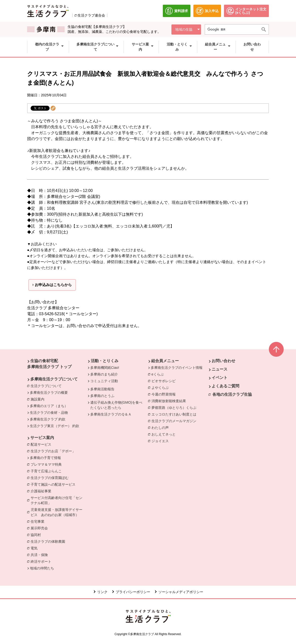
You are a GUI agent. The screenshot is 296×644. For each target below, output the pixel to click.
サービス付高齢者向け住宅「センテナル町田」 (59, 500)
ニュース (220, 369)
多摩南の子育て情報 (45, 458)
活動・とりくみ (105, 361)
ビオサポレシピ (165, 381)
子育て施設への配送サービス (53, 485)
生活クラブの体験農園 (49, 542)
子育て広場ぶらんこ (47, 471)
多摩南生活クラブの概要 (49, 393)
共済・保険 (40, 555)
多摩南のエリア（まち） (49, 406)
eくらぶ (159, 374)
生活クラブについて (47, 386)
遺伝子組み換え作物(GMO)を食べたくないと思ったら (116, 405)
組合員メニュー (165, 361)
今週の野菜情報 (165, 394)
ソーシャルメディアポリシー (181, 592)
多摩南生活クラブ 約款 (48, 419)
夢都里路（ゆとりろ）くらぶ (175, 407)
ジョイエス (161, 441)
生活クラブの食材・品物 (49, 413)
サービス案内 (42, 438)
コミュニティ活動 (104, 381)
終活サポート (42, 561)
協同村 (37, 535)
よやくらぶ (161, 387)
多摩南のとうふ (102, 396)
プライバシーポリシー (133, 592)
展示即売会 (40, 529)
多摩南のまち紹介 (104, 374)
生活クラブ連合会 (91, 15)
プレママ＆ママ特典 (47, 464)
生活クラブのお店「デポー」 (54, 451)
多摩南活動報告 (102, 389)
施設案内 (39, 399)
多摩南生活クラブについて (54, 379)
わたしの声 (161, 427)
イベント (220, 378)
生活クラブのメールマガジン (175, 421)
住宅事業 (39, 522)
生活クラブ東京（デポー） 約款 (55, 426)
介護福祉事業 (42, 491)
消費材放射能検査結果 (170, 401)
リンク (102, 592)
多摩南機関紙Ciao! (105, 368)
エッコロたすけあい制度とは (175, 414)
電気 (35, 549)
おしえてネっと (165, 434)
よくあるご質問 (225, 386)
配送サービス (42, 444)
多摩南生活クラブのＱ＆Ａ (111, 414)
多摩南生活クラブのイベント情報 (177, 368)
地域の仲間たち (42, 568)
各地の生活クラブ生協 (232, 394)
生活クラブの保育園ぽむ (51, 478)
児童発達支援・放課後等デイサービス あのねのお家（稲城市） (56, 513)
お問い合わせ (223, 361)
